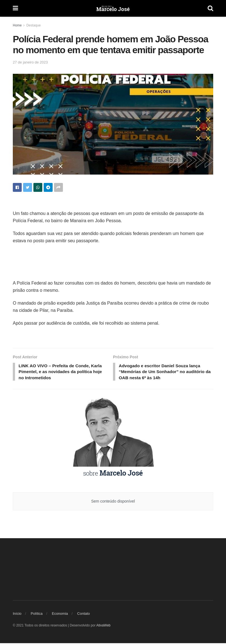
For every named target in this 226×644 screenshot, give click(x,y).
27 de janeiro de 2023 (30, 62)
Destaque (34, 25)
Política (37, 615)
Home (17, 25)
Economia (60, 615)
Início (17, 615)
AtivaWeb (103, 626)
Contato (83, 615)
